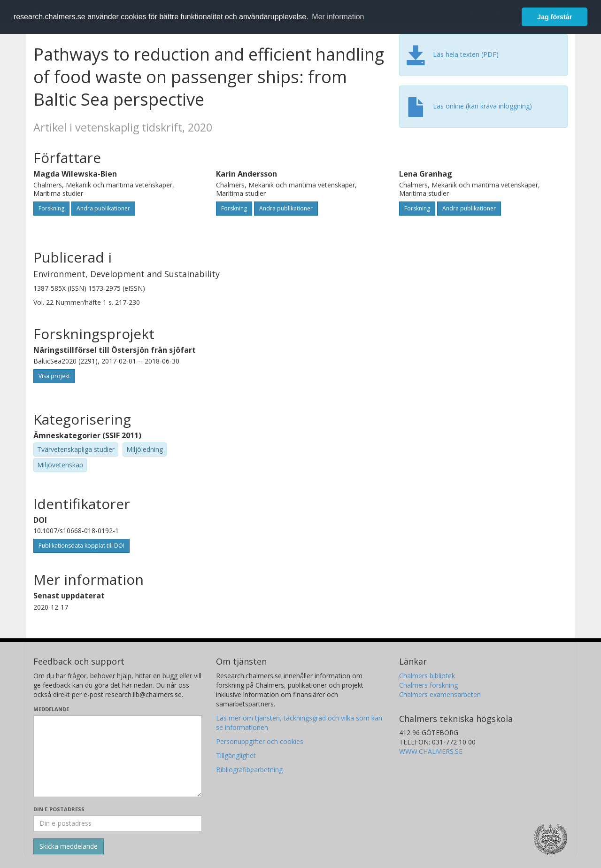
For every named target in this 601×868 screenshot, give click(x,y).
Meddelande (51, 709)
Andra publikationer (103, 208)
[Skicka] (69, 846)
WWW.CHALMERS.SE (431, 751)
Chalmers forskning (428, 685)
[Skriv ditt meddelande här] (118, 756)
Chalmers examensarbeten (440, 694)
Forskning (51, 208)
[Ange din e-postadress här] (118, 823)
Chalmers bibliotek (427, 676)
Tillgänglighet (236, 756)
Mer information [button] (338, 17)
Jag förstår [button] (555, 17)
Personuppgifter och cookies (260, 741)
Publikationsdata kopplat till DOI (81, 546)
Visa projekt (54, 376)
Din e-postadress (59, 809)
